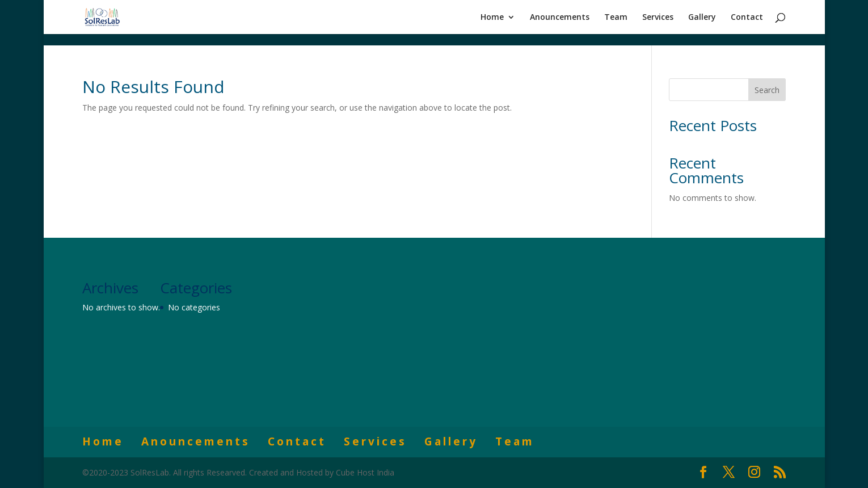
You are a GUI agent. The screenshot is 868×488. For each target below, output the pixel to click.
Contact (747, 18)
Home (492, 18)
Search (767, 90)
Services (658, 18)
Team (616, 18)
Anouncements (560, 18)
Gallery (702, 18)
